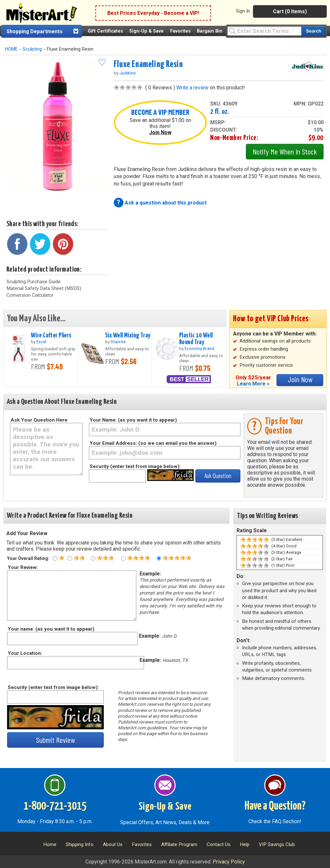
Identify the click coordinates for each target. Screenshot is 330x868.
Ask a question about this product (166, 203)
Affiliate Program (179, 844)
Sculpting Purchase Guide (34, 282)
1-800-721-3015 (55, 806)
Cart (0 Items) (290, 11)
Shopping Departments (34, 31)
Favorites (180, 31)
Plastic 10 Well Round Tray (196, 339)
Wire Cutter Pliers (51, 335)
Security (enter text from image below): (135, 466)
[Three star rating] (93, 558)
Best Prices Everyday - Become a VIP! (153, 13)
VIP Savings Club (277, 844)
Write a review (192, 88)
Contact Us (218, 844)
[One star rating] (55, 558)
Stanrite (118, 342)
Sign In (243, 11)
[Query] (264, 31)
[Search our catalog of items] (313, 31)
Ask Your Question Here (39, 420)
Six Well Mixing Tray (128, 335)
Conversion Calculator (30, 295)
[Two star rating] (70, 558)
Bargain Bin (210, 31)
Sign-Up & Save (146, 31)
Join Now (160, 132)
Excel (41, 342)
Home (50, 844)
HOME (11, 49)
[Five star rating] (159, 558)
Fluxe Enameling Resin (148, 65)
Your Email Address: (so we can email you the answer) (153, 443)
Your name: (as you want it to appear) (51, 629)
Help (245, 844)
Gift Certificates (105, 31)
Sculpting (32, 49)
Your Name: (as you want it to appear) (133, 420)
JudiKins (127, 73)
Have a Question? (275, 806)
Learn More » (253, 384)
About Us (113, 844)
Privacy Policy (229, 862)
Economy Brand (199, 348)
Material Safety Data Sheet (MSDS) (44, 288)
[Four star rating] (123, 558)
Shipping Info (80, 844)
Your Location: (25, 653)
